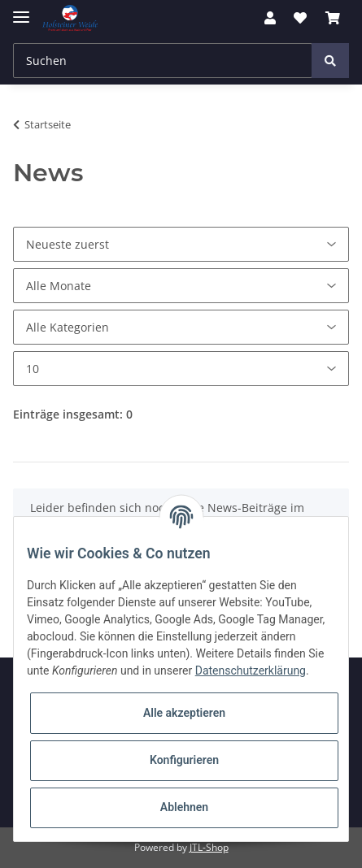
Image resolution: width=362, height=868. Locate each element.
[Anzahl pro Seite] (181, 369)
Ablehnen (184, 807)
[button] (270, 18)
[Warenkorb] (333, 18)
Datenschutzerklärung (251, 671)
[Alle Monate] (181, 286)
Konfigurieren (184, 760)
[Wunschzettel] (300, 18)
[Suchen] (163, 61)
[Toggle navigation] (21, 10)
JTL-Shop (209, 847)
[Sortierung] (181, 244)
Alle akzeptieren (184, 713)
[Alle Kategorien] (181, 327)
